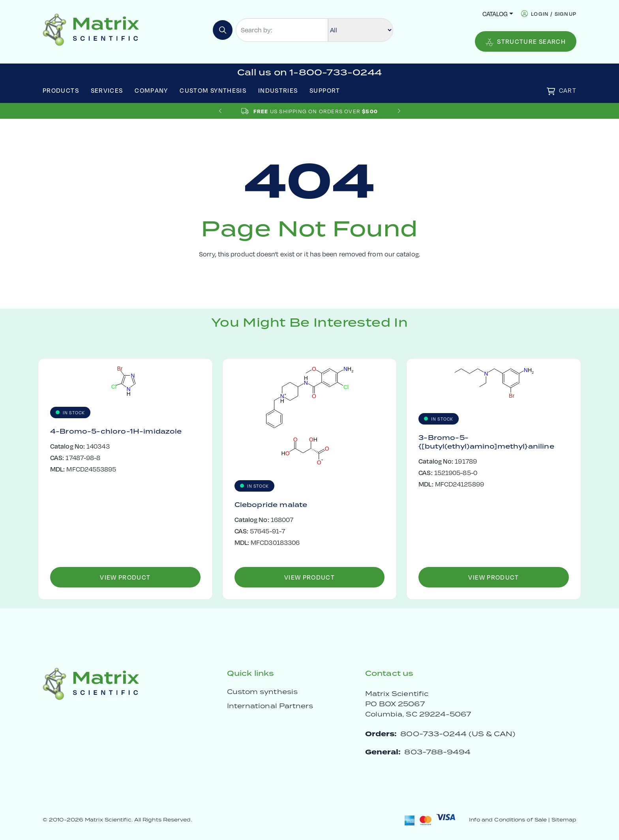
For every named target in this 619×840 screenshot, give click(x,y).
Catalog (495, 14)
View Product (125, 577)
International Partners (270, 706)
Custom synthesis (262, 692)
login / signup (554, 14)
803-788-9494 (437, 752)
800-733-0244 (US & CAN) (458, 734)
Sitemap (564, 820)
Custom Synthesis (213, 90)
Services (107, 90)
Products (61, 90)
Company (151, 90)
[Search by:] (282, 30)
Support (325, 90)
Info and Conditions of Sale (508, 820)
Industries (278, 90)
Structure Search (526, 42)
